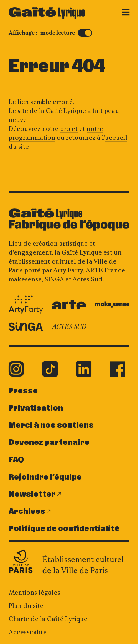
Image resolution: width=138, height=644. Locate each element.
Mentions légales (34, 593)
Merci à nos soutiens (51, 425)
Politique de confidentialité (64, 529)
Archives (27, 512)
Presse (23, 391)
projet (69, 129)
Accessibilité (28, 632)
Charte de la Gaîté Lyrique (48, 619)
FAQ (16, 460)
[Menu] (124, 14)
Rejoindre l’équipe (45, 477)
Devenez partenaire (49, 443)
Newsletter (32, 494)
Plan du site (26, 606)
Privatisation (36, 408)
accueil (116, 138)
